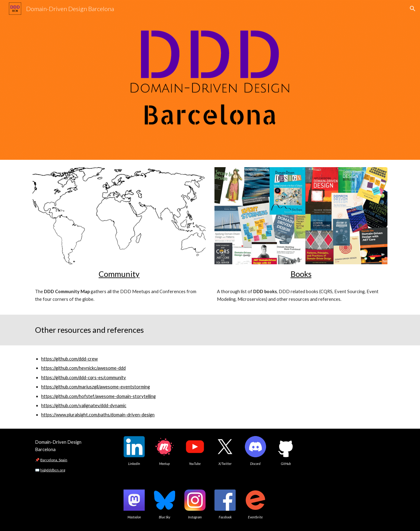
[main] (119, 274)
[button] (413, 9)
